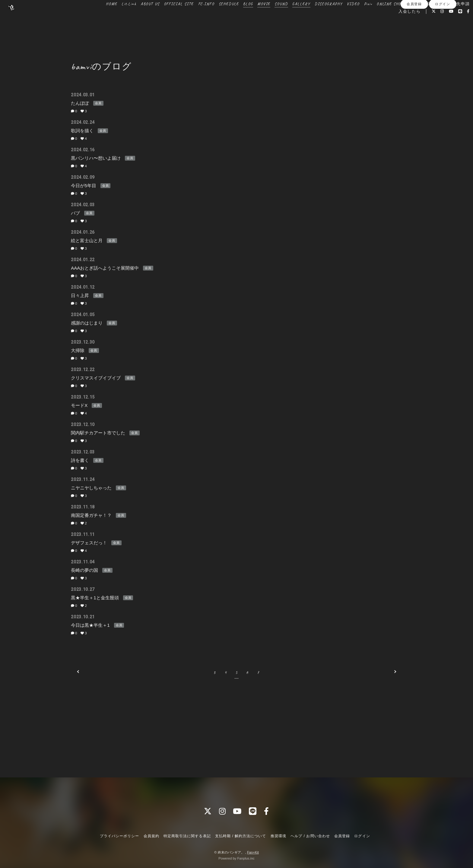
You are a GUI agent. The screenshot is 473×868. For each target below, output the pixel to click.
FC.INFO (192, 18)
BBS (425, 18)
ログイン (443, 35)
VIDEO (339, 18)
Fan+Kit (253, 852)
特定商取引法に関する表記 (187, 836)
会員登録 (414, 35)
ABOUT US (136, 18)
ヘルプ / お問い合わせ (310, 836)
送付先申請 (444, 18)
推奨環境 (278, 836)
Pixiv (354, 18)
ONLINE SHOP (376, 18)
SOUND (267, 18)
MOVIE (250, 18)
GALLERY (287, 18)
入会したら (395, 25)
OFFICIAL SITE (165, 18)
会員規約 (151, 836)
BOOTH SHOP (405, 18)
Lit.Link (115, 18)
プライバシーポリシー (119, 836)
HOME (97, 18)
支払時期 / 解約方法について (241, 836)
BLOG (234, 18)
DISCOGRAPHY (314, 18)
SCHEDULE (215, 18)
